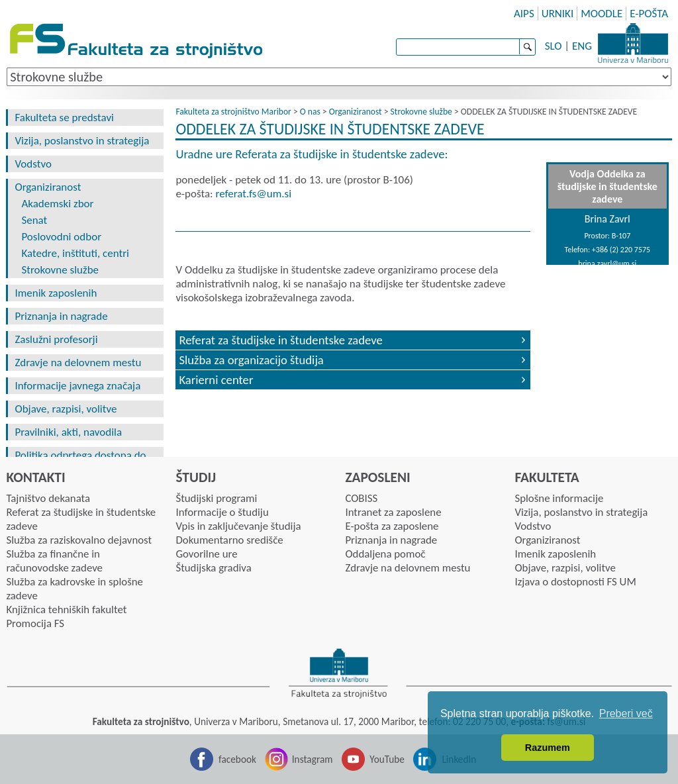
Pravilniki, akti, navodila (68, 432)
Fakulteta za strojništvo (137, 41)
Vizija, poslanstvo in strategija (82, 141)
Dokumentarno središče (229, 540)
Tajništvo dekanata (48, 498)
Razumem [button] (548, 748)
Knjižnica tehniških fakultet (66, 610)
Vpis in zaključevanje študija (238, 526)
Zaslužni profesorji (56, 339)
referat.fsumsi (253, 194)
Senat (34, 220)
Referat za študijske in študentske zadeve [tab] (280, 340)
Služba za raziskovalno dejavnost (79, 540)
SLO (554, 46)
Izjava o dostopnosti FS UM (575, 582)
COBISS (361, 498)
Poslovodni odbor (61, 237)
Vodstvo (33, 164)
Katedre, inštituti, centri (75, 253)
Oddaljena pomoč (385, 554)
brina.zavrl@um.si (607, 264)
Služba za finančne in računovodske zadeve (54, 561)
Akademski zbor (57, 204)
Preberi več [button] (626, 713)
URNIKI (558, 14)
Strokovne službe (60, 270)
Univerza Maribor (633, 43)
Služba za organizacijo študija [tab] (251, 360)
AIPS (524, 14)
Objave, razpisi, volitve (66, 409)
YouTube (387, 759)
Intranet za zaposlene (393, 512)
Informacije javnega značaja (77, 386)
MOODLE (602, 14)
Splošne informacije (559, 498)
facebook (237, 759)
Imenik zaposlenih (56, 293)
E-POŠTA (649, 14)
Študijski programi (216, 498)
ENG (582, 46)
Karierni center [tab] (216, 380)
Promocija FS (35, 623)
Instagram (313, 759)
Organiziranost (48, 187)
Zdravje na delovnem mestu (78, 363)
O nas (310, 112)
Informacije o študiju (222, 512)
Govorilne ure (206, 554)
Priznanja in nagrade (61, 316)
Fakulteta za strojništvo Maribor (233, 112)
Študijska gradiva (213, 568)
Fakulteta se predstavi (64, 118)
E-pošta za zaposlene (392, 526)
